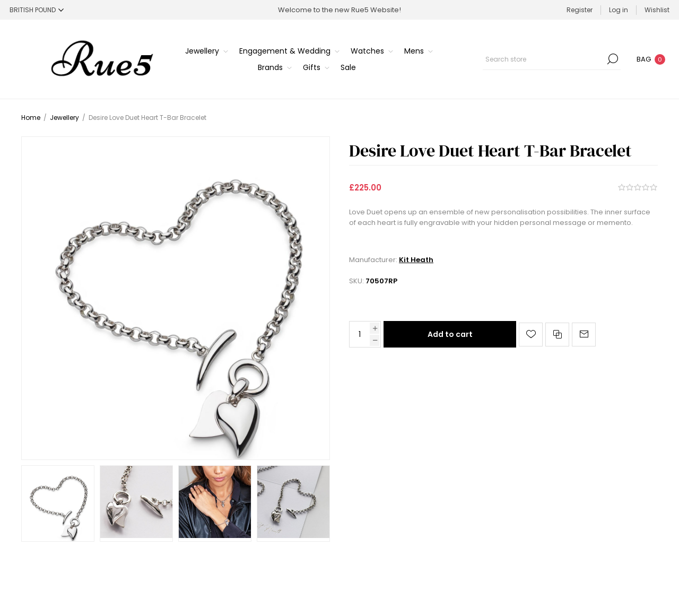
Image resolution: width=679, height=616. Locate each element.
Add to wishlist (531, 335)
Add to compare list (557, 335)
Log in (619, 10)
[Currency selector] (37, 10)
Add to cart (450, 334)
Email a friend (584, 335)
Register (580, 10)
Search (613, 59)
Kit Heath (416, 260)
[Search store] (552, 59)
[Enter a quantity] (360, 334)
